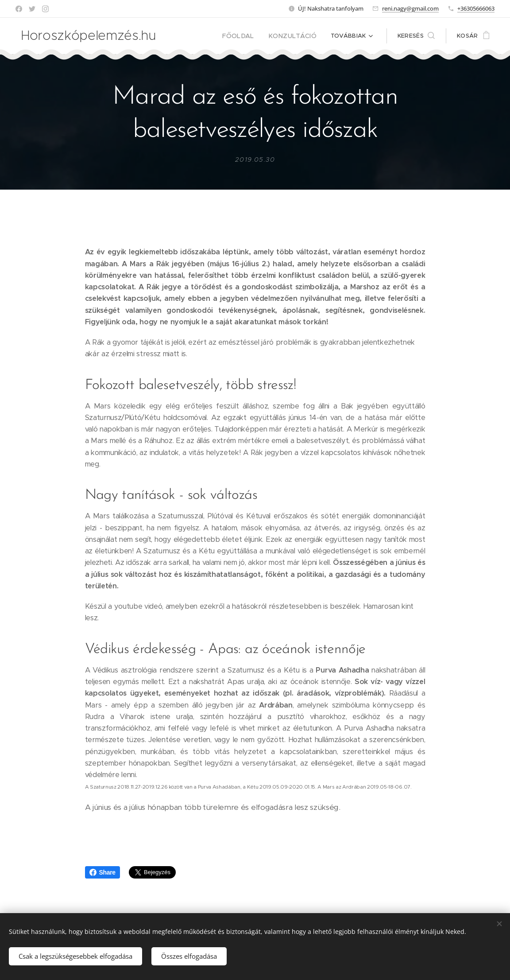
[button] (416, 36)
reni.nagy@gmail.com (410, 8)
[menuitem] (247, 36)
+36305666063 (476, 8)
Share (102, 872)
